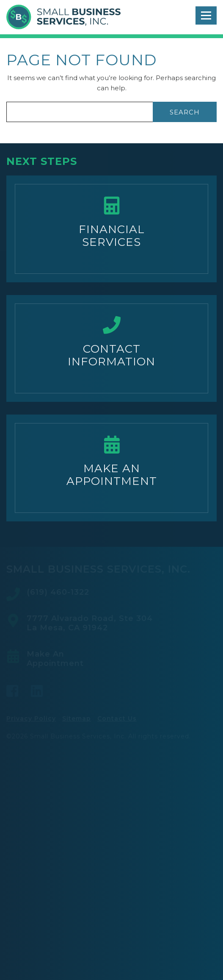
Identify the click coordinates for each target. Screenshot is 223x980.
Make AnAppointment (112, 475)
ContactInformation (111, 355)
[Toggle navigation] (206, 15)
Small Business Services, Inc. (63, 17)
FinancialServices (112, 236)
